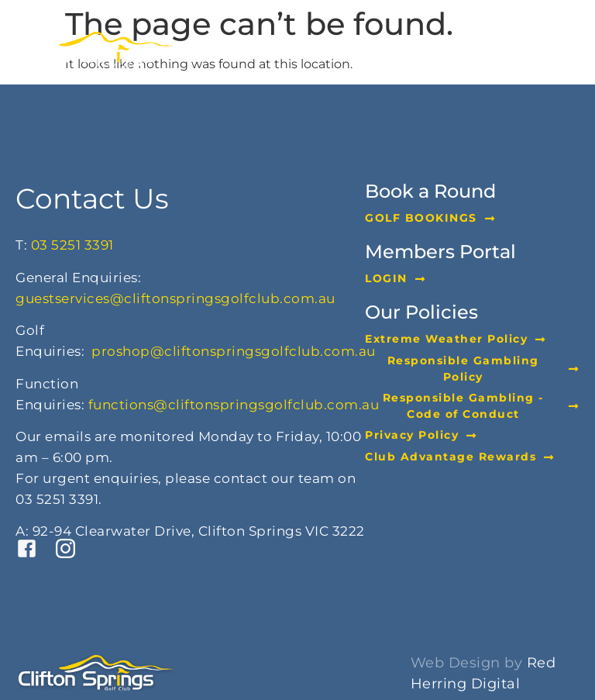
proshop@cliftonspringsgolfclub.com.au (234, 351)
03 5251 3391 (72, 245)
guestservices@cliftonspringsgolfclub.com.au (175, 298)
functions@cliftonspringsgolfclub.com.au (234, 405)
